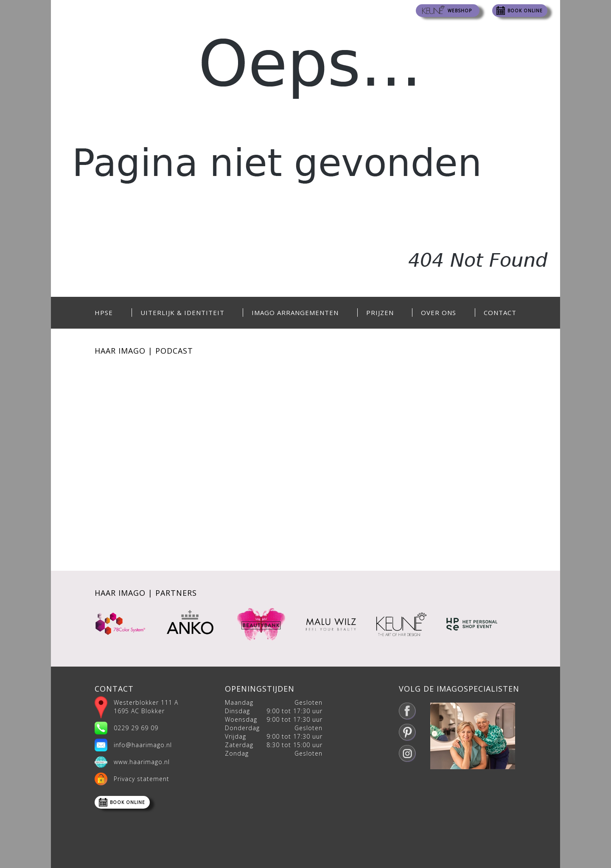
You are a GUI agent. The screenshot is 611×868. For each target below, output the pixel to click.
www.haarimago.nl (142, 762)
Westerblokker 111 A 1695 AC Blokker (146, 707)
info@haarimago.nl (143, 745)
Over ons (439, 313)
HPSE (104, 313)
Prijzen (380, 313)
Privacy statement (142, 779)
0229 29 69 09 (136, 728)
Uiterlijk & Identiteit (182, 313)
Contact (500, 313)
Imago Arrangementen (295, 313)
